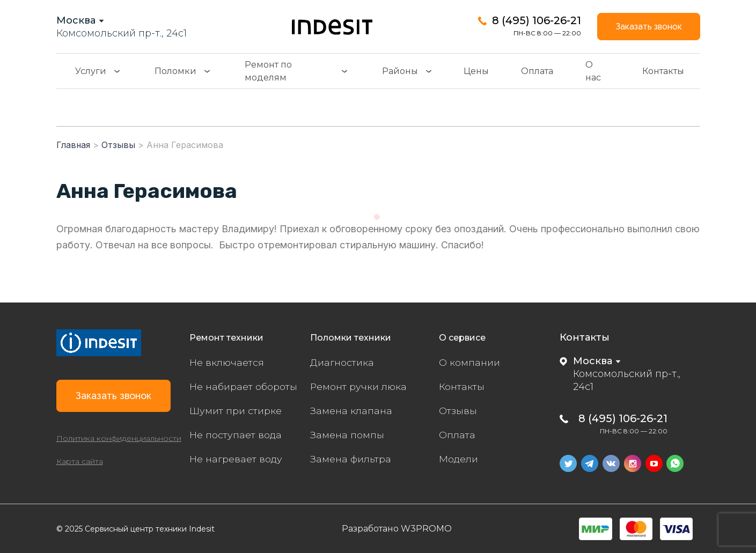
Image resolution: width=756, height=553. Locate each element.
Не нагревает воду (236, 459)
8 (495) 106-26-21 (533, 20)
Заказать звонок (647, 27)
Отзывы (458, 411)
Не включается (227, 363)
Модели (459, 459)
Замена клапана (351, 411)
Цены (476, 72)
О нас (593, 72)
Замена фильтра (352, 459)
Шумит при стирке (236, 411)
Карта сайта (80, 464)
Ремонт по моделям (268, 72)
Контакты (663, 72)
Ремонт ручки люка (359, 387)
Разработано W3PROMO (397, 528)
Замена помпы (347, 435)
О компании (469, 363)
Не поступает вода (236, 435)
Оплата (537, 72)
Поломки (175, 72)
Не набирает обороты (244, 387)
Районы (400, 72)
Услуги (91, 72)
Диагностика (342, 363)
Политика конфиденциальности (119, 441)
